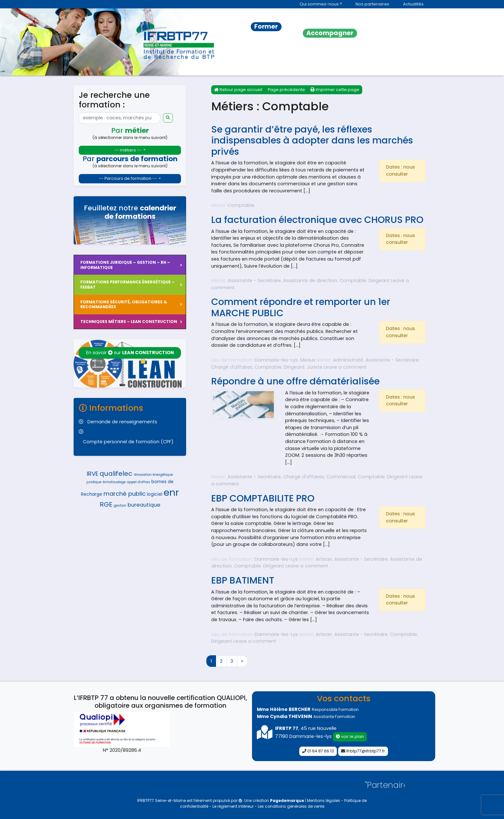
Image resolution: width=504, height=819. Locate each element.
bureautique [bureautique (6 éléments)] (144, 505)
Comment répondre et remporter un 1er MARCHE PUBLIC (301, 307)
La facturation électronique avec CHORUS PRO (317, 220)
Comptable (241, 205)
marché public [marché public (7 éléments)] (125, 494)
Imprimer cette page (335, 90)
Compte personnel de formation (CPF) (128, 442)
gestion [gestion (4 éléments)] (120, 506)
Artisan (324, 559)
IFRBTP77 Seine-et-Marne (162, 801)
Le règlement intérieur (234, 806)
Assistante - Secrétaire (254, 281)
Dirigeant (379, 281)
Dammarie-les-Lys (276, 360)
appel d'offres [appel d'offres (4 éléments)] (139, 482)
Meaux (308, 360)
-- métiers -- (128, 150)
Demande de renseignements (122, 422)
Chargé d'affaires (232, 367)
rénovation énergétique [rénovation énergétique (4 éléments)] (153, 475)
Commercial (341, 477)
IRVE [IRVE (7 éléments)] (93, 474)
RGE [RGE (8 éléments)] (106, 504)
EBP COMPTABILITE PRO (263, 498)
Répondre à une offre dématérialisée (295, 381)
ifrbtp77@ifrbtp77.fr (363, 751)
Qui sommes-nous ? (321, 4)
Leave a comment (345, 367)
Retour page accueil (238, 90)
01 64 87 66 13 (318, 751)
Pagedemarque (287, 801)
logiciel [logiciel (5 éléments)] (155, 494)
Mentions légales (324, 801)
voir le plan (350, 736)
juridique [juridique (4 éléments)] (94, 482)
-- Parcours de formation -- (128, 178)
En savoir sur (130, 353)
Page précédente (286, 90)
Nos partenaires (372, 4)
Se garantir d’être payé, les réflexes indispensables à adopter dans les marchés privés (312, 140)
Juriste (315, 367)
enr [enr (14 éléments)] (171, 492)
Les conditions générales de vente (291, 806)
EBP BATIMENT (243, 580)
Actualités (413, 4)
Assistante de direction (310, 281)
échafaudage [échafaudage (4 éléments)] (114, 482)
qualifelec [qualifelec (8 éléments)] (116, 474)
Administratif (348, 360)
